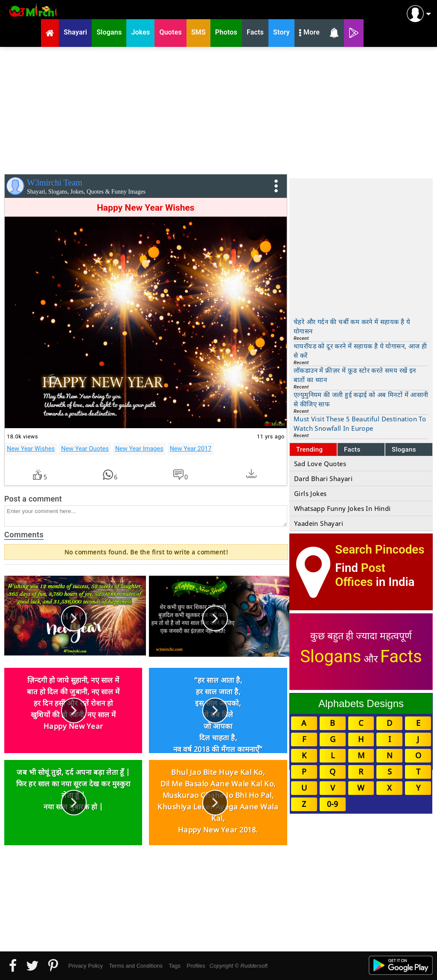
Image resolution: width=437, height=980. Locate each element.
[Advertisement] (218, 109)
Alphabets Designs (361, 703)
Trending (310, 449)
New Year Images (139, 449)
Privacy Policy (86, 966)
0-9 (332, 804)
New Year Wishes (31, 449)
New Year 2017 (191, 449)
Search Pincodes (380, 549)
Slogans (404, 449)
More (309, 33)
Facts (352, 449)
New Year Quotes (85, 449)
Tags (175, 966)
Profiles (196, 966)
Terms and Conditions (136, 966)
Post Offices (360, 575)
